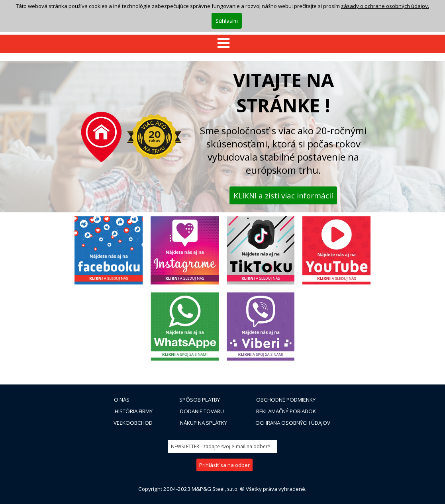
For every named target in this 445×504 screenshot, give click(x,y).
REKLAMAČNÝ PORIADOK (286, 411)
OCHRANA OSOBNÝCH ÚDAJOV (293, 423)
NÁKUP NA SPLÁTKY (204, 423)
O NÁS (122, 400)
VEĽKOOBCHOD (133, 423)
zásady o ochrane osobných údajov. (385, 6)
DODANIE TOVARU (202, 411)
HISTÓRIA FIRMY (134, 411)
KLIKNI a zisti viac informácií (283, 195)
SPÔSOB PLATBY (200, 400)
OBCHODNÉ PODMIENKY (286, 400)
